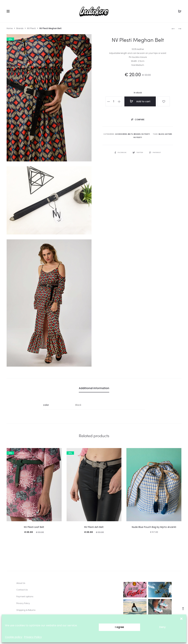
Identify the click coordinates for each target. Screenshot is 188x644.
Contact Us (22, 590)
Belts (130, 134)
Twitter (138, 153)
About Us (21, 583)
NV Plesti (31, 28)
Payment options (25, 597)
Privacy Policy (33, 637)
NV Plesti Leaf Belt (34, 527)
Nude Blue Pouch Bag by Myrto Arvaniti (154, 527)
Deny (162, 627)
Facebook (120, 153)
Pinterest (156, 153)
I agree (119, 627)
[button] (181, 619)
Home (10, 28)
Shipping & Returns (26, 610)
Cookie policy (14, 637)
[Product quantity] (116, 101)
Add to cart (141, 101)
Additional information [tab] (94, 388)
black (161, 134)
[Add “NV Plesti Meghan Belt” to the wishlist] (163, 101)
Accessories (121, 134)
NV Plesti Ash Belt (94, 527)
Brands (20, 28)
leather (168, 134)
